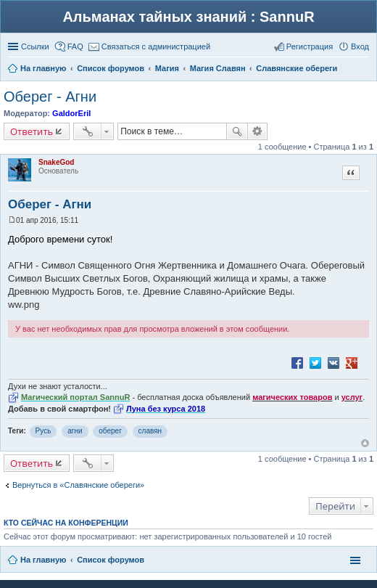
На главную (43, 560)
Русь (43, 431)
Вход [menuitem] (360, 46)
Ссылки (35, 46)
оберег (110, 431)
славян (150, 431)
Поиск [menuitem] (365, 70)
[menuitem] (149, 46)
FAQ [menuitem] (75, 46)
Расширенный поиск (258, 131)
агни (75, 431)
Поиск (237, 131)
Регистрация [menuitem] (310, 46)
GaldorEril (71, 113)
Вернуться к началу (365, 443)
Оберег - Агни (50, 97)
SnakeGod (56, 162)
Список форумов (111, 560)
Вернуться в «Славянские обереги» (78, 485)
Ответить (32, 131)
